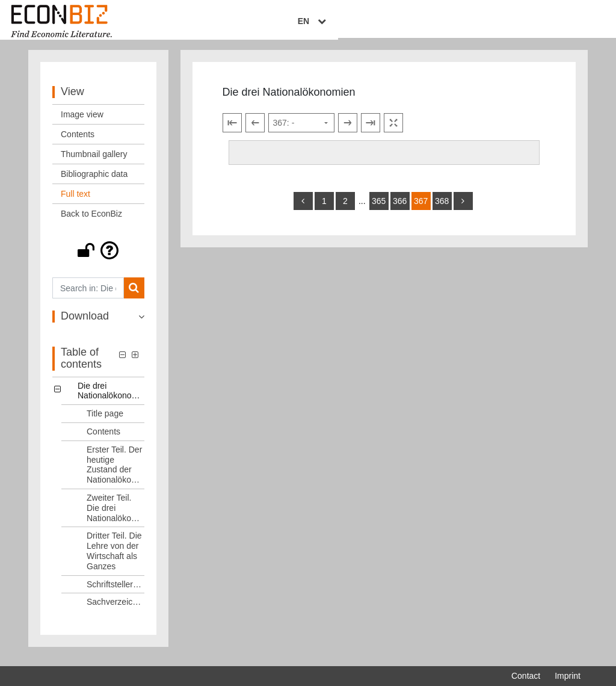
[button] (98, 258)
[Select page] (301, 130)
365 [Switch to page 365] (379, 208)
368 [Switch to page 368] (442, 208)
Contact (526, 676)
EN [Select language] (572, 22)
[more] (463, 208)
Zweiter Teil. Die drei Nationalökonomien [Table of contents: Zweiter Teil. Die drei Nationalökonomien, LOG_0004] (115, 515)
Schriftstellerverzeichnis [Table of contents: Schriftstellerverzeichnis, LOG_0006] (115, 591)
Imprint (568, 676)
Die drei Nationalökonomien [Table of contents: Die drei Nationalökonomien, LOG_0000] (111, 397)
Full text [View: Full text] (75, 201)
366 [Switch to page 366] (400, 208)
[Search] (134, 295)
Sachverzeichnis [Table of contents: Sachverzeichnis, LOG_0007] (115, 609)
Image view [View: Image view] (82, 122)
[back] (303, 208)
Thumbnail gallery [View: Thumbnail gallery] (94, 161)
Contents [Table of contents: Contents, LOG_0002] (103, 439)
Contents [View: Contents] (78, 141)
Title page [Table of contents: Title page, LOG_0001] (105, 421)
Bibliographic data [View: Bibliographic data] (94, 181)
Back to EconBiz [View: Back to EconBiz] (91, 221)
